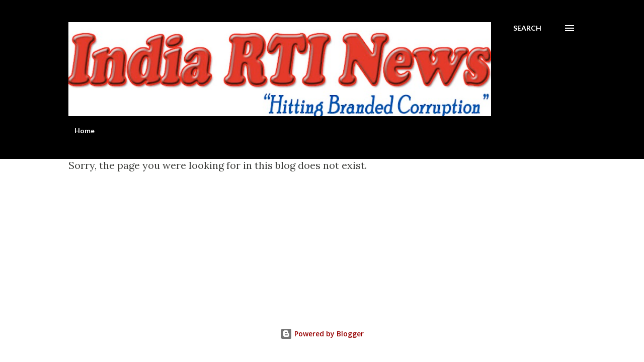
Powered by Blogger (322, 334)
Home (85, 130)
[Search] (527, 28)
